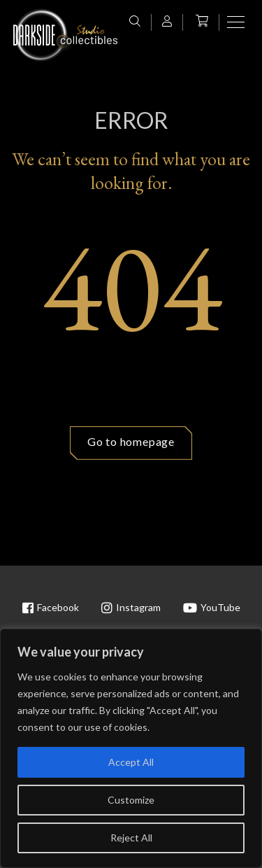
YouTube (212, 608)
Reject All (131, 838)
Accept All (131, 762)
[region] (131, 748)
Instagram (131, 608)
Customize (131, 800)
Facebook (51, 608)
